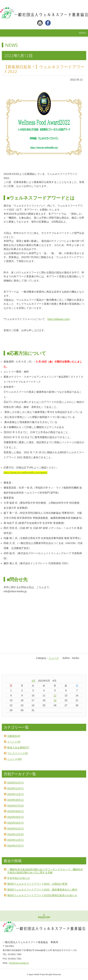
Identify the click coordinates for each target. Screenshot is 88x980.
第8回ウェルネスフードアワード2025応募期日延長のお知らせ (42, 895)
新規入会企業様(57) (18, 748)
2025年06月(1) (15, 811)
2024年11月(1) (15, 840)
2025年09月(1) (15, 800)
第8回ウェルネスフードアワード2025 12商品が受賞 (37, 884)
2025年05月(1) (15, 817)
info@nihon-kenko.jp (19, 963)
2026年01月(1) (15, 783)
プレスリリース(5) (18, 753)
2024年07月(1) (15, 846)
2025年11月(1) (15, 794)
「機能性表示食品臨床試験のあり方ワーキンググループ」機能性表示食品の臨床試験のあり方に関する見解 (45, 871)
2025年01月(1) (15, 829)
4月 (33, 681)
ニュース (54, 658)
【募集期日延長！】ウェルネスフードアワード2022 (44, 69)
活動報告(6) (14, 736)
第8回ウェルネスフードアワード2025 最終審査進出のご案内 (42, 890)
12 (55, 695)
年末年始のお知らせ (19, 878)
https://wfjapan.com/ (59, 319)
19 (55, 700)
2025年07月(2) (15, 806)
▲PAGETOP (44, 916)
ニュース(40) (14, 759)
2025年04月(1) (15, 823)
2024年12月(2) (15, 834)
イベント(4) (14, 742)
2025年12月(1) (15, 788)
